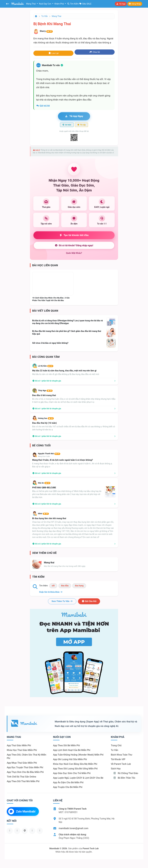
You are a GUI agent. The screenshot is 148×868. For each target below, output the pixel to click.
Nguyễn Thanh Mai (49, 454)
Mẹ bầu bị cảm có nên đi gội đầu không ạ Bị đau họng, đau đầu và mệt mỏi (66, 374)
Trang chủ (116, 745)
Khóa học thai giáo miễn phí (22, 750)
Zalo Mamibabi (22, 811)
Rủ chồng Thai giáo (126, 773)
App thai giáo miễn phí (19, 745)
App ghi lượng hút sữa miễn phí (70, 759)
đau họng (79, 586)
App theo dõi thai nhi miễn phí (23, 781)
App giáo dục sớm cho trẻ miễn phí (72, 773)
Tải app (121, 4)
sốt (53, 586)
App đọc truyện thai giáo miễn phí (25, 767)
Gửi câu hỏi (89, 601)
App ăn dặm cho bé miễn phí (68, 782)
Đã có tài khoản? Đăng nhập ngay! (74, 245)
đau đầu (65, 586)
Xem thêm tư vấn (62, 601)
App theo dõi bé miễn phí (66, 745)
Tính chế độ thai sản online (21, 777)
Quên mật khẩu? (74, 253)
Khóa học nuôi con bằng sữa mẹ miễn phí (75, 764)
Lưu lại (53, 53)
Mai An (44, 483)
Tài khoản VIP (118, 759)
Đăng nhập (135, 4)
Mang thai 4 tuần (44, 456)
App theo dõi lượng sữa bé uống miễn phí (75, 769)
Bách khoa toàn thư (122, 755)
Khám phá (59, 4)
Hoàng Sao (46, 418)
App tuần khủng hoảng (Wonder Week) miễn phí (78, 755)
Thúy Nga (45, 390)
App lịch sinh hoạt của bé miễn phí (72, 750)
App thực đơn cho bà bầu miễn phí (25, 772)
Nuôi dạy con (45, 4)
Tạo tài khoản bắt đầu (74, 235)
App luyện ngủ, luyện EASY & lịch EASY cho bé (78, 778)
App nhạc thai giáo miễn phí (22, 763)
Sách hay (116, 769)
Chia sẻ (95, 52)
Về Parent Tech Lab (121, 764)
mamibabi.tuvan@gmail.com (73, 828)
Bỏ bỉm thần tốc (124, 778)
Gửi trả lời (43, 106)
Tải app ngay (74, 116)
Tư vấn (45, 16)
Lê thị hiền (46, 366)
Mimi (43, 514)
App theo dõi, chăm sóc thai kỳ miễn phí (27, 756)
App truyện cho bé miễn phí (68, 787)
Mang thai (31, 4)
